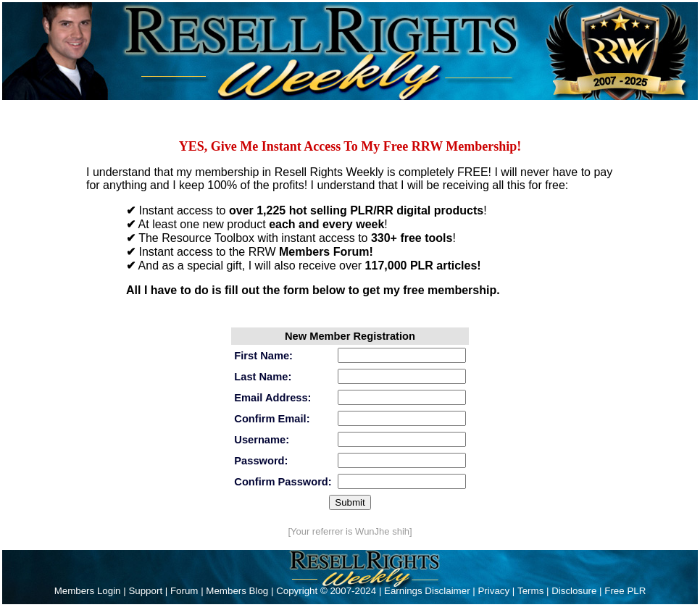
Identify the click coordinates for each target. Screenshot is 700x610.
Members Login (88, 591)
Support (145, 591)
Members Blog (237, 591)
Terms (530, 591)
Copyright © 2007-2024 (328, 591)
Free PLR (625, 591)
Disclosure (574, 591)
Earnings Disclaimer (427, 591)
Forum (184, 591)
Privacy (493, 591)
